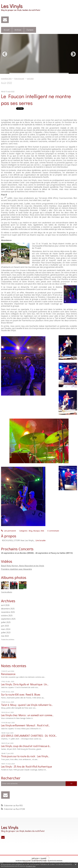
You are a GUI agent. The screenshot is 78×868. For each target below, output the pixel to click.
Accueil (6, 30)
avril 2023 (30, 79)
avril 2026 (5, 605)
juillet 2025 (6, 622)
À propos (30, 30)
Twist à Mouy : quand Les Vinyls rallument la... (27, 705)
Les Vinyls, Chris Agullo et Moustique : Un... (25, 684)
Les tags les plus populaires (55, 860)
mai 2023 (5, 636)
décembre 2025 (8, 609)
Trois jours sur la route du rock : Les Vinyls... (25, 756)
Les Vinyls (12, 6)
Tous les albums (7, 592)
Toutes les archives (8, 640)
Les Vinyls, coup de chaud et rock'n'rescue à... (26, 746)
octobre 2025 (7, 616)
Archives (18, 30)
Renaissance (8, 674)
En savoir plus (31, 866)
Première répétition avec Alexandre (16, 569)
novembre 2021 (6, 79)
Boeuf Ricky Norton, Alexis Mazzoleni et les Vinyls (23, 566)
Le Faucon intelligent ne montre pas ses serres (36, 99)
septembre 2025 (8, 619)
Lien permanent (9, 531)
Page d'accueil (19, 79)
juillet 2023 (6, 633)
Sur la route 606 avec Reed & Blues (21, 694)
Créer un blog (35, 858)
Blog (30, 531)
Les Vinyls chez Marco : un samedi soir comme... (27, 715)
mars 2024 (6, 629)
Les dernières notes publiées (39, 860)
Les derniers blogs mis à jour (23, 860)
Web (42, 531)
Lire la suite (41, 540)
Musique (36, 531)
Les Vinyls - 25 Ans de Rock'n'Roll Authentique (26, 766)
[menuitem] (7, 30)
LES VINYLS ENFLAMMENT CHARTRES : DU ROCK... (29, 736)
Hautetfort (44, 858)
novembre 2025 (8, 612)
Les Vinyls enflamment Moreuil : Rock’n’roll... (25, 725)
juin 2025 (5, 626)
